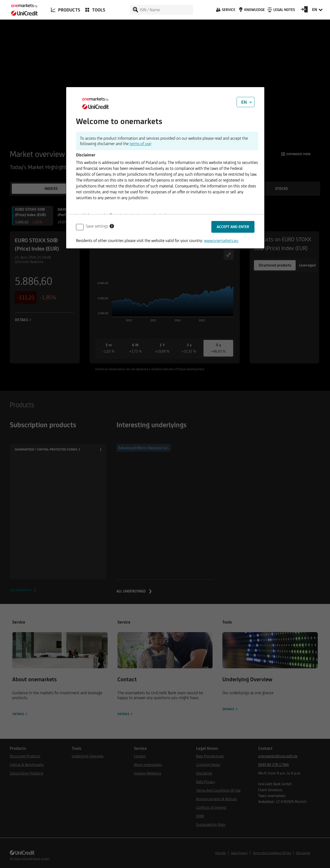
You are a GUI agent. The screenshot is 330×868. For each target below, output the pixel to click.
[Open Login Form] (304, 11)
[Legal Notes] (281, 11)
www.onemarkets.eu (221, 241)
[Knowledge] (251, 11)
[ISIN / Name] (166, 10)
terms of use (140, 144)
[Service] (225, 11)
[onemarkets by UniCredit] (22, 8)
